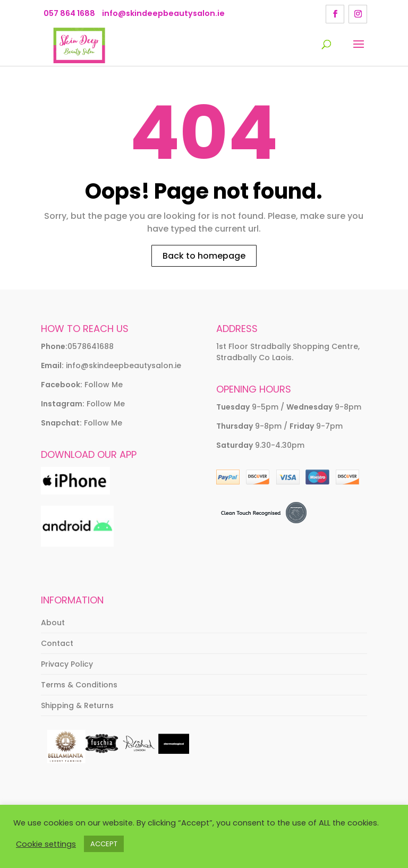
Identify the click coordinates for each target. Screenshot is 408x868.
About (53, 623)
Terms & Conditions (79, 685)
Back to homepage (204, 256)
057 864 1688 (69, 13)
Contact (57, 643)
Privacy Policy (67, 664)
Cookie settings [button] (46, 844)
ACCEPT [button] (104, 844)
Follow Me (104, 385)
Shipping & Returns (77, 705)
